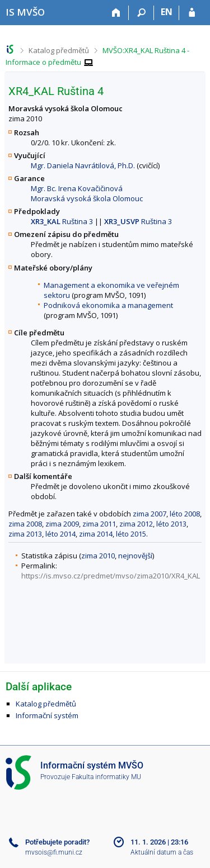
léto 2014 (60, 534)
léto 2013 (171, 524)
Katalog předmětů (59, 50)
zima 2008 (25, 524)
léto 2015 (131, 534)
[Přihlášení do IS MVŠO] (192, 13)
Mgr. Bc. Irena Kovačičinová (77, 188)
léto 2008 (185, 514)
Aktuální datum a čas (162, 852)
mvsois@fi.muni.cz (54, 852)
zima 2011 (99, 524)
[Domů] (116, 13)
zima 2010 (98, 556)
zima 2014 (96, 534)
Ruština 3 (62, 221)
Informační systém (47, 715)
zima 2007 (150, 514)
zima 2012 (136, 524)
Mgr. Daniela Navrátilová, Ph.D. (83, 165)
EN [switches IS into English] (167, 12)
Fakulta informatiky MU (106, 777)
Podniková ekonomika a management (108, 305)
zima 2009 (62, 524)
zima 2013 (25, 534)
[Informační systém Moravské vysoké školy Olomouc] (25, 12)
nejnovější (135, 556)
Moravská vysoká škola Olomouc (87, 198)
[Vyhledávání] (141, 13)
